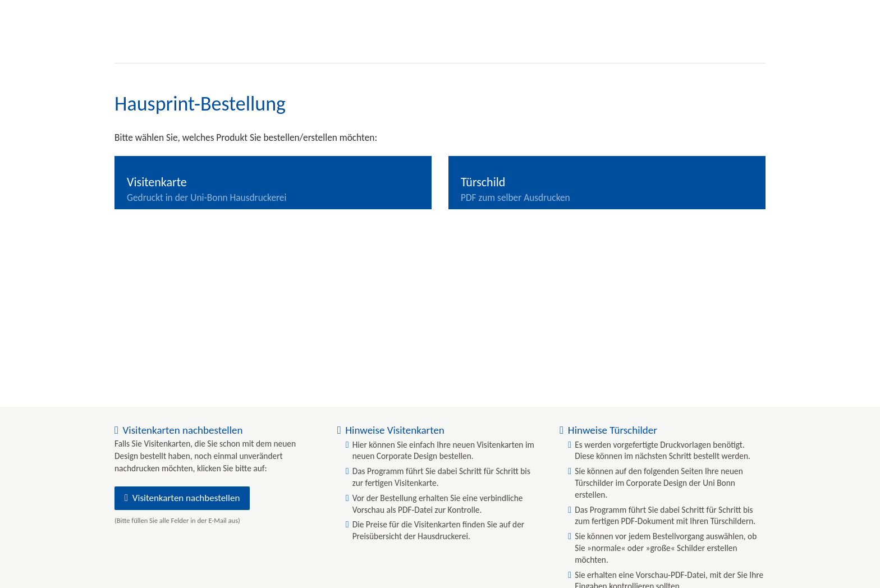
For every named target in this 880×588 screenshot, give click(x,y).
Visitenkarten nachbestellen (186, 498)
